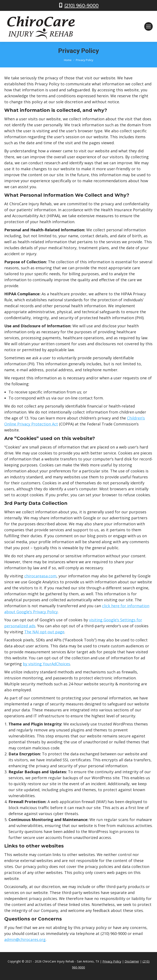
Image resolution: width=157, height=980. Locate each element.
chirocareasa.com (40, 576)
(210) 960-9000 (81, 6)
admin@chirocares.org (25, 939)
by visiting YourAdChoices (46, 664)
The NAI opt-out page (44, 632)
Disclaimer (132, 961)
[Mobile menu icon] (148, 26)
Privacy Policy (112, 961)
